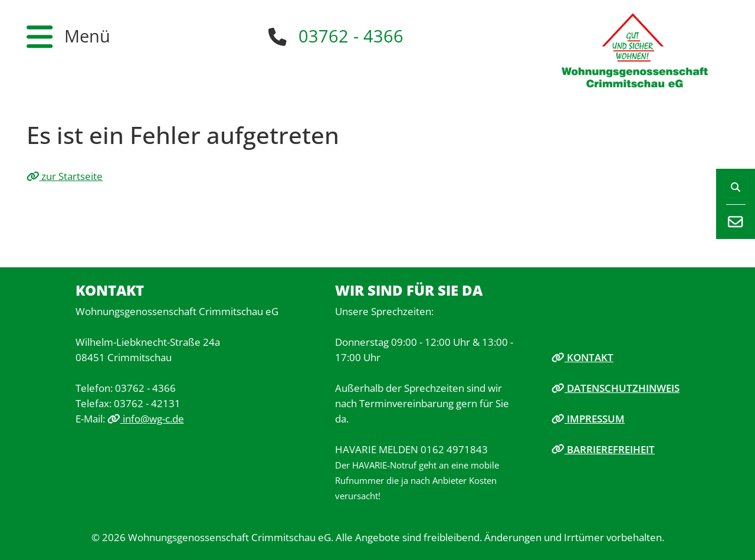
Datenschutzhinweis (616, 388)
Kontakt (582, 357)
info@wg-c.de (146, 418)
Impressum (588, 418)
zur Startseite (65, 176)
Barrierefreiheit (603, 449)
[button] (68, 37)
